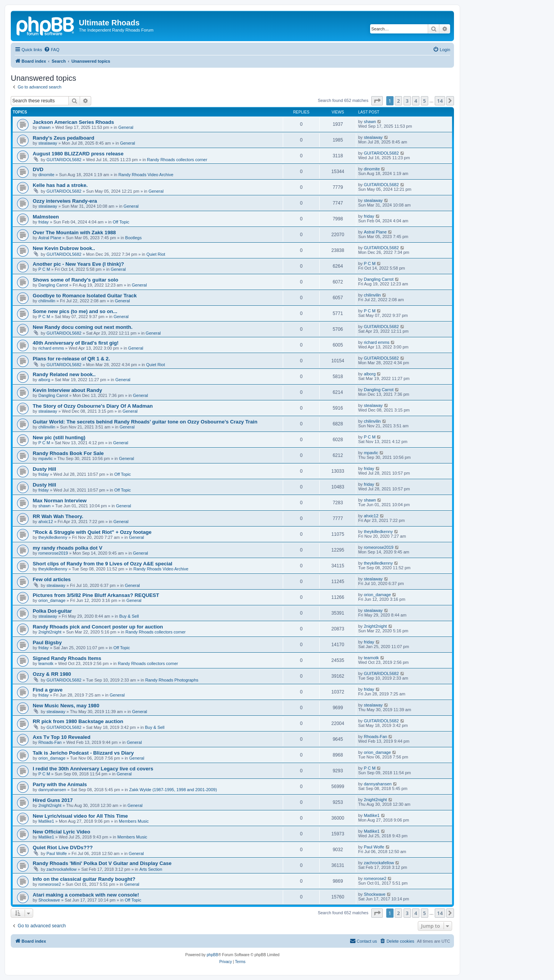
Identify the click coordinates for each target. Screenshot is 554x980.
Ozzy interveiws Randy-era (65, 201)
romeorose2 (50, 884)
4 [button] (416, 101)
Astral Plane (50, 238)
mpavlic (46, 458)
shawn (45, 127)
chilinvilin (47, 301)
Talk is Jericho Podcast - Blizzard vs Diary (83, 753)
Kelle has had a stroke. (60, 185)
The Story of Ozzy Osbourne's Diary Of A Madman (93, 406)
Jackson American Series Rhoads (73, 122)
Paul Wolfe (57, 853)
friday (44, 222)
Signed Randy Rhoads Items (67, 658)
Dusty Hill (44, 469)
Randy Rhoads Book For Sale (68, 453)
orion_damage (52, 600)
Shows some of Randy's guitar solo (75, 280)
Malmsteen (46, 217)
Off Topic (121, 222)
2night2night (50, 632)
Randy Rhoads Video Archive (146, 175)
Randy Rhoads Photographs (172, 680)
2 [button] (398, 101)
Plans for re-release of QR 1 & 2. (71, 359)
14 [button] (440, 101)
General (126, 127)
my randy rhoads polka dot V (68, 548)
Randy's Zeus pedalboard (63, 138)
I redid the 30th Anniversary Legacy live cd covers (93, 769)
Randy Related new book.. (64, 374)
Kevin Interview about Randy (67, 390)
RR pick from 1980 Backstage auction (78, 721)
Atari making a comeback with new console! (86, 895)
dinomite (47, 175)
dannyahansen (52, 790)
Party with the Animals (60, 784)
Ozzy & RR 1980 (52, 674)
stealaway (48, 143)
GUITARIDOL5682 (64, 160)
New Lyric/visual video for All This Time (80, 816)
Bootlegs (133, 238)
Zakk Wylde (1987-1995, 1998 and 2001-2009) (173, 790)
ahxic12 (46, 522)
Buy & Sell (129, 616)
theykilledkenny (53, 537)
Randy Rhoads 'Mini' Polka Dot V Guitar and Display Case (102, 863)
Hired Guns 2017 (53, 800)
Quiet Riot (156, 254)
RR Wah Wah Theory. (58, 516)
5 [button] (425, 101)
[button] (377, 101)
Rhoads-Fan (50, 742)
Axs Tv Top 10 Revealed (62, 737)
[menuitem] (52, 50)
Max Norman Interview (60, 501)
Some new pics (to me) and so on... (75, 311)
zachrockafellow (62, 869)
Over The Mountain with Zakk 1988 (74, 232)
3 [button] (407, 101)
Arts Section (151, 869)
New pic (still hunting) (59, 437)
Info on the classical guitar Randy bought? (84, 879)
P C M (44, 269)
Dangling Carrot (53, 285)
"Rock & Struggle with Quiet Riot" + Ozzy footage (92, 532)
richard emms (51, 348)
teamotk (46, 663)
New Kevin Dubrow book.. (64, 248)
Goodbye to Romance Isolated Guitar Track (85, 296)
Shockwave (49, 900)
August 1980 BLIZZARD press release (78, 154)
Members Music (134, 821)
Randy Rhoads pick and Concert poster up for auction (98, 627)
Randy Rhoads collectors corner (177, 160)
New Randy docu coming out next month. (83, 327)
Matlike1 (46, 821)
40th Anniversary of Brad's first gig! (76, 343)
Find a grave (48, 690)
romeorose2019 (53, 553)
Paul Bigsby (47, 642)
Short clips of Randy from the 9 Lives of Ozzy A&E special (103, 564)
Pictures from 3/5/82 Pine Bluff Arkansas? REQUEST (96, 595)
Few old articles (52, 579)
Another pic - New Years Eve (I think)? (78, 264)
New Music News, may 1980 (66, 706)
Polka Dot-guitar (52, 611)
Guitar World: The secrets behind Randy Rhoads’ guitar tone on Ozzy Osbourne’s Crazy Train (145, 422)
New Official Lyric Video (62, 832)
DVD (38, 169)
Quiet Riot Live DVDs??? (63, 847)
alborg (44, 380)
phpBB (212, 955)
